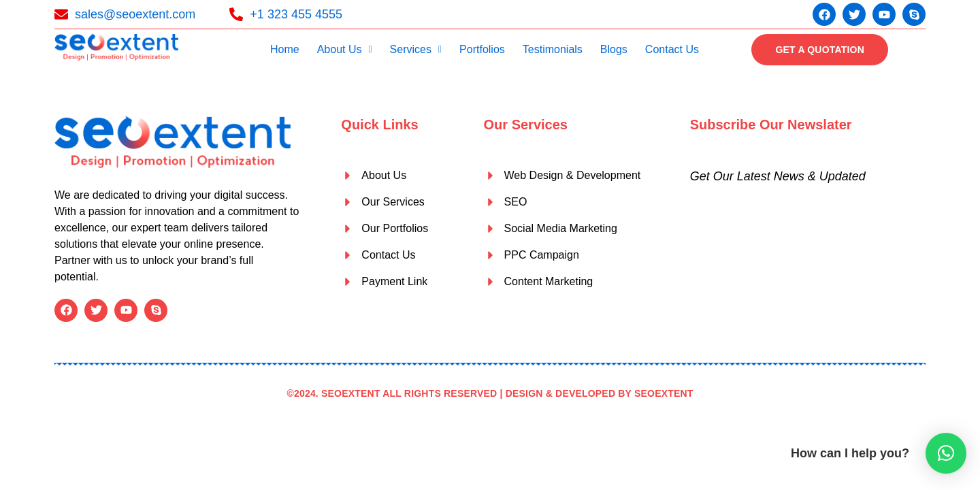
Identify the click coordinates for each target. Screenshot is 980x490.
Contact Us (672, 49)
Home (285, 49)
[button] (345, 50)
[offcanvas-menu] (915, 49)
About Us (345, 49)
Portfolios (482, 49)
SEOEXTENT (664, 393)
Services (416, 49)
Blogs (614, 49)
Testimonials (553, 49)
